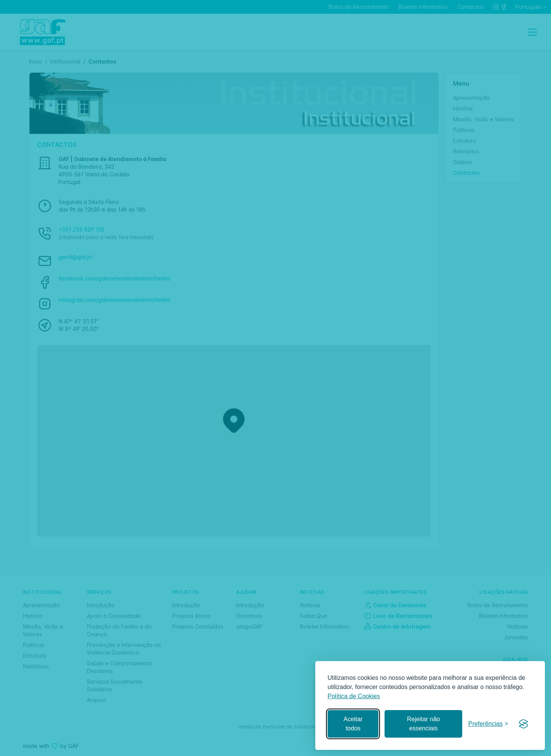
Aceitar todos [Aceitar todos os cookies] (353, 724)
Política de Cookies (354, 696)
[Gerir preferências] (488, 724)
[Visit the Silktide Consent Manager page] (523, 724)
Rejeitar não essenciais (423, 724)
